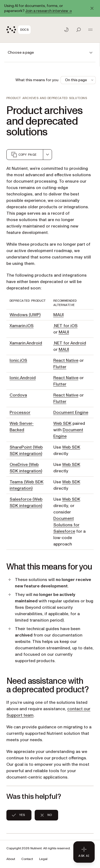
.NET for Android (70, 343)
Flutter (60, 367)
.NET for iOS (65, 326)
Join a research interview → (49, 11)
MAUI (59, 315)
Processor (20, 413)
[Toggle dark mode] (66, 30)
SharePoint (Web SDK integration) (26, 450)
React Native (66, 360)
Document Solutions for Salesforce (66, 525)
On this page (80, 80)
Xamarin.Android (26, 343)
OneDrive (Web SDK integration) (26, 468)
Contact (27, 859)
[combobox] (47, 155)
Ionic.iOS (18, 360)
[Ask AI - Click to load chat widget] (84, 852)
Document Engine (71, 413)
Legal (43, 859)
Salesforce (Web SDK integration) (26, 502)
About (11, 859)
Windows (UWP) (25, 315)
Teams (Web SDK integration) (27, 485)
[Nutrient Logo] (19, 30)
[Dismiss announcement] (92, 8)
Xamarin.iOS (22, 326)
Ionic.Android (23, 378)
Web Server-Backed (22, 427)
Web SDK (62, 423)
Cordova (18, 395)
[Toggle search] (79, 30)
